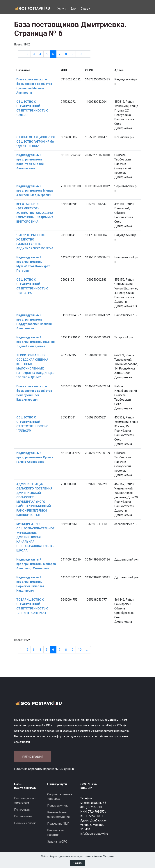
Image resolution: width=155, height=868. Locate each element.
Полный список (25, 823)
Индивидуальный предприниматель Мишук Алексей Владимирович (35, 191)
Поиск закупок (57, 806)
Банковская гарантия (55, 833)
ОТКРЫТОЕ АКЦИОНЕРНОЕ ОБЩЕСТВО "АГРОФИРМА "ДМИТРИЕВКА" (36, 142)
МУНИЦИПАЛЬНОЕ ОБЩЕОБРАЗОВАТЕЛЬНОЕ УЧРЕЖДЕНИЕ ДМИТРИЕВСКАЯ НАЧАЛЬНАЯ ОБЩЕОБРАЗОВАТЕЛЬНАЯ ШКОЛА (35, 537)
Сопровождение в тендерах (60, 797)
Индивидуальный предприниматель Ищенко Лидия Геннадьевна (36, 342)
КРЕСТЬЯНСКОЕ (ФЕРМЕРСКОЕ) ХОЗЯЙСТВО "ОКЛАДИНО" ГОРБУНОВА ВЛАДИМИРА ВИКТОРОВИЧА (35, 213)
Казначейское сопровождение (58, 815)
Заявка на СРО (57, 842)
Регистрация (33, 757)
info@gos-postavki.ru (94, 834)
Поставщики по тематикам (25, 801)
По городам (22, 810)
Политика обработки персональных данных (44, 769)
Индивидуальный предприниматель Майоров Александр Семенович (36, 564)
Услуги (62, 9)
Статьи (85, 9)
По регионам (23, 816)
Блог (74, 9)
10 (80, 54)
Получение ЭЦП (58, 824)
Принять (78, 863)
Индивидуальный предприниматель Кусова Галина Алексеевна (35, 457)
